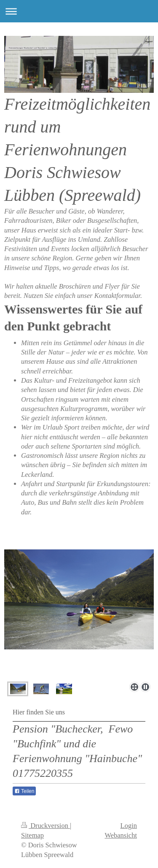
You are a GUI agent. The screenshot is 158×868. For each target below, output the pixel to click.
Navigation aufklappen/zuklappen (79, 11)
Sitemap (32, 835)
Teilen (24, 791)
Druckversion (46, 826)
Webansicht (121, 835)
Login (129, 826)
